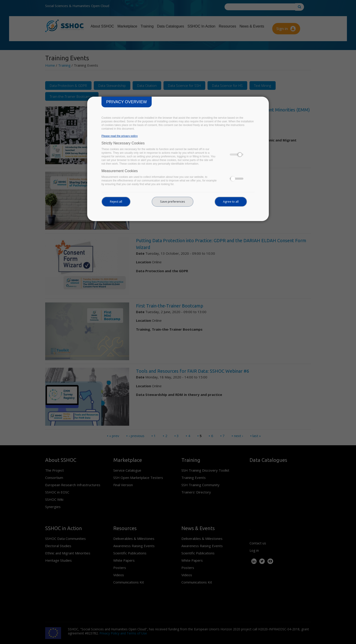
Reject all (116, 201)
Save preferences (173, 201)
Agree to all (231, 201)
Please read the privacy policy (120, 136)
